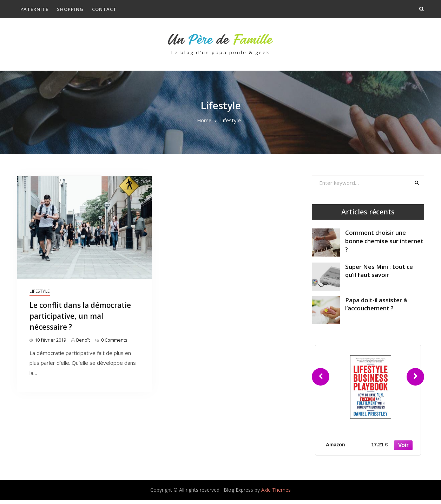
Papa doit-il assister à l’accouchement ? (376, 308)
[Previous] (321, 381)
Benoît (83, 344)
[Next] (415, 381)
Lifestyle (40, 295)
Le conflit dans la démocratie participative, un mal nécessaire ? (84, 319)
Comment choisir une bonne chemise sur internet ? (384, 245)
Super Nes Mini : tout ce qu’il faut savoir (379, 275)
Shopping (70, 9)
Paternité (34, 9)
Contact (104, 9)
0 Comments (114, 344)
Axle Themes (276, 494)
